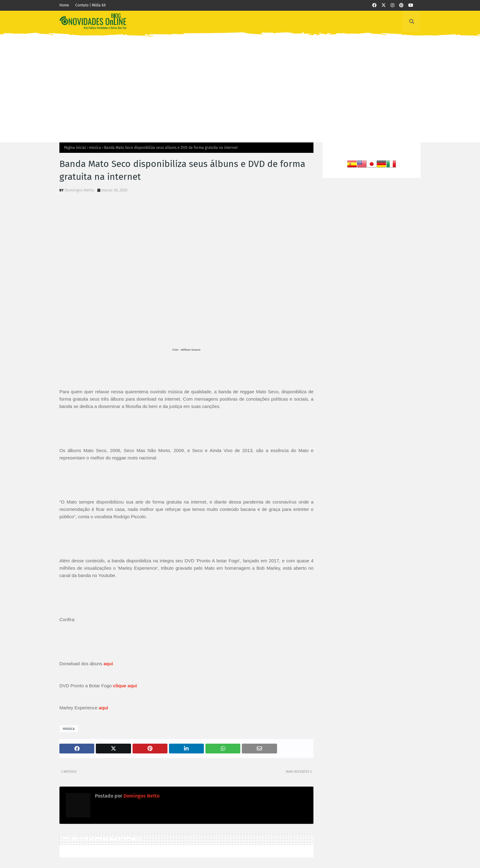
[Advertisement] (240, 84)
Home (64, 5)
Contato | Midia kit (90, 5)
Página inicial (75, 148)
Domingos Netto (79, 190)
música (95, 148)
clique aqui (125, 686)
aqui (103, 708)
